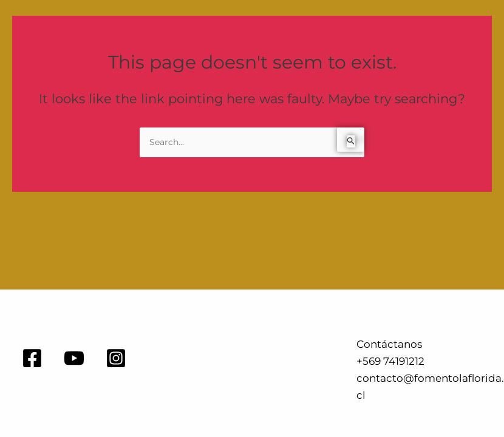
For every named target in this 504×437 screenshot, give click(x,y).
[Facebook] (32, 358)
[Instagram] (116, 358)
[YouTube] (74, 358)
